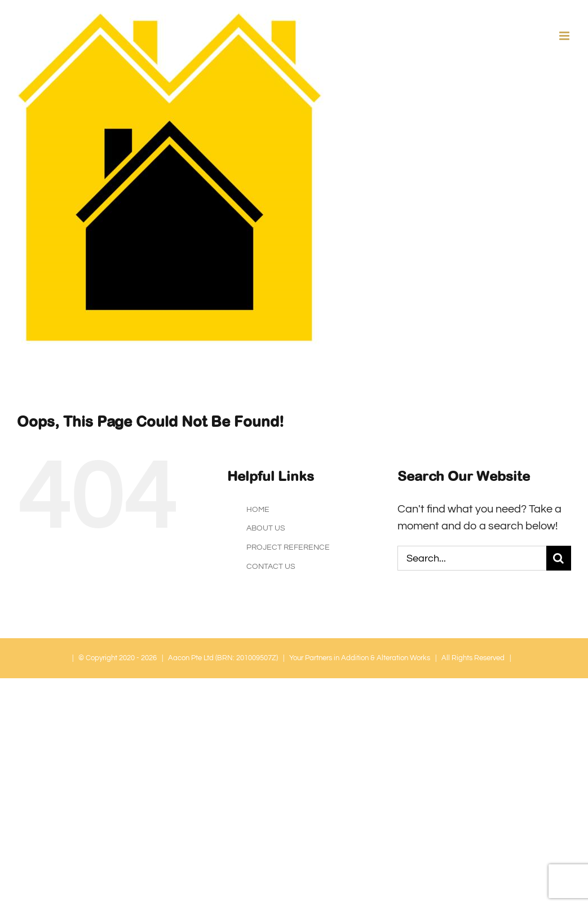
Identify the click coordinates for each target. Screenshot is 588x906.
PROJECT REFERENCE (288, 547)
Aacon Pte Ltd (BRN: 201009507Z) (223, 658)
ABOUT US (266, 528)
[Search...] (472, 558)
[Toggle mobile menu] (565, 36)
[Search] (559, 558)
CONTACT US (271, 567)
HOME (258, 510)
